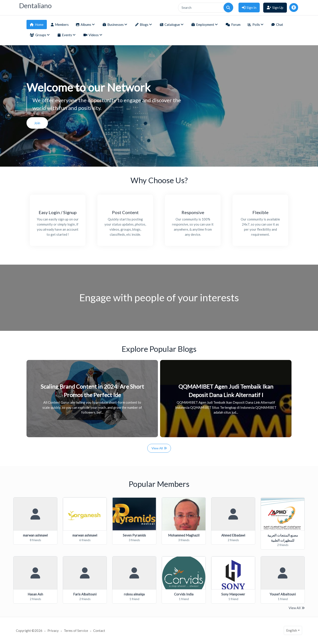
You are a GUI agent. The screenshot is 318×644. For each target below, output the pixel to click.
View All (159, 448)
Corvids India (184, 594)
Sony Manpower (233, 594)
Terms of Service (76, 631)
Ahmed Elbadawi (233, 535)
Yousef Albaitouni (283, 594)
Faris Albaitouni (85, 594)
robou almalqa (134, 594)
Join (37, 123)
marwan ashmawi (35, 535)
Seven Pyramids (134, 535)
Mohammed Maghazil (184, 535)
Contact (99, 631)
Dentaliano (35, 6)
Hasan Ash (35, 594)
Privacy (53, 631)
